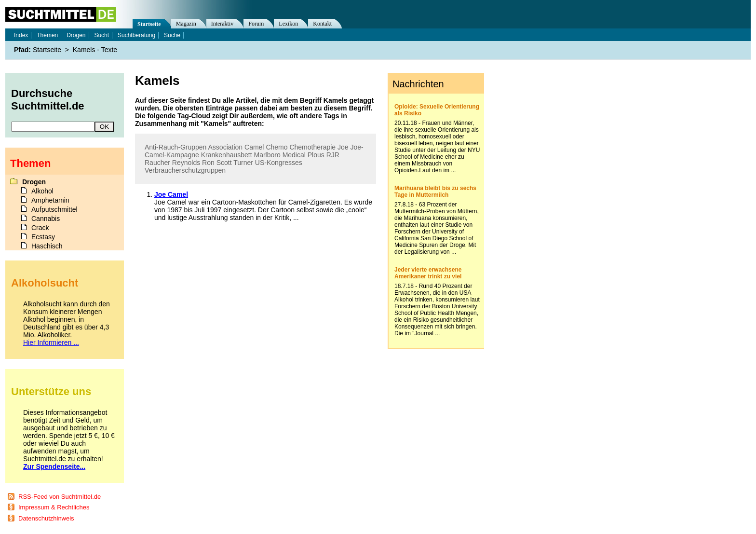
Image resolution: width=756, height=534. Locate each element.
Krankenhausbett (227, 155)
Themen (47, 35)
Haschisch (47, 246)
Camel (254, 147)
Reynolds (186, 163)
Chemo (277, 147)
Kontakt (322, 24)
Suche (172, 35)
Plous (316, 155)
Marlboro (267, 155)
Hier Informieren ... (51, 342)
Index (21, 35)
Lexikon (288, 24)
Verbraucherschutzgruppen (185, 170)
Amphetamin (50, 200)
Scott (224, 163)
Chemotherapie (312, 147)
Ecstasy (43, 237)
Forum (256, 24)
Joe (343, 147)
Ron (208, 163)
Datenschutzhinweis (46, 518)
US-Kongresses (279, 163)
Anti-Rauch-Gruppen (175, 147)
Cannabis (46, 219)
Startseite (149, 24)
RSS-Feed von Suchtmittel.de (60, 497)
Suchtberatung (136, 35)
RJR (333, 155)
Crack (40, 228)
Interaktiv (223, 24)
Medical (294, 155)
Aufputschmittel (54, 209)
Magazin (186, 24)
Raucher (157, 163)
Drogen (76, 35)
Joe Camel (171, 194)
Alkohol (42, 191)
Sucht (101, 35)
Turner (243, 163)
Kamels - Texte (95, 50)
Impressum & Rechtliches (54, 507)
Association (226, 147)
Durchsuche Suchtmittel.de (48, 100)
